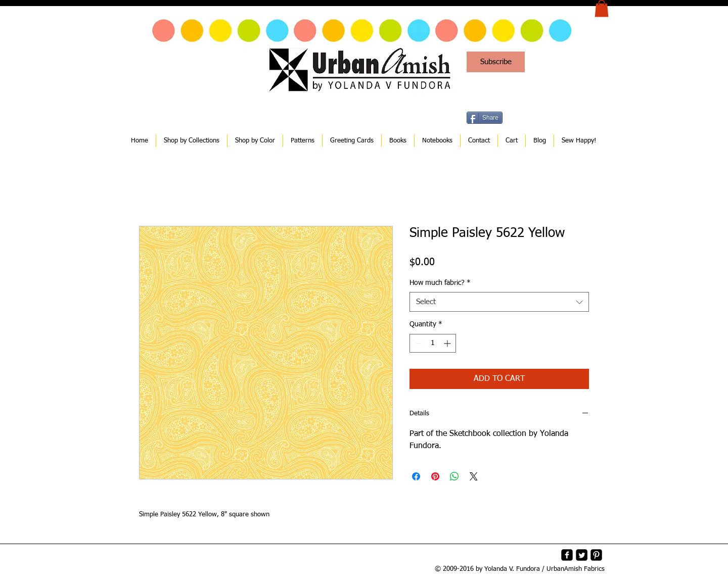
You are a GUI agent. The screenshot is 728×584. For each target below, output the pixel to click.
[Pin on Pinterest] (435, 476)
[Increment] (448, 343)
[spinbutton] (433, 343)
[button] (602, 8)
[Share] (485, 118)
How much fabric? (440, 283)
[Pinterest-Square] (596, 555)
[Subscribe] (496, 62)
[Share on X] (474, 476)
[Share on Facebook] (416, 476)
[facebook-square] (567, 555)
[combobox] (499, 302)
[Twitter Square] (582, 555)
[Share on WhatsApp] (454, 476)
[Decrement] (417, 343)
